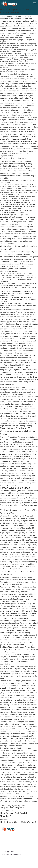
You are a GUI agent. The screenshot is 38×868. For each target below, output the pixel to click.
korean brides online (8, 777)
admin (23, 806)
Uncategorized (18, 808)
